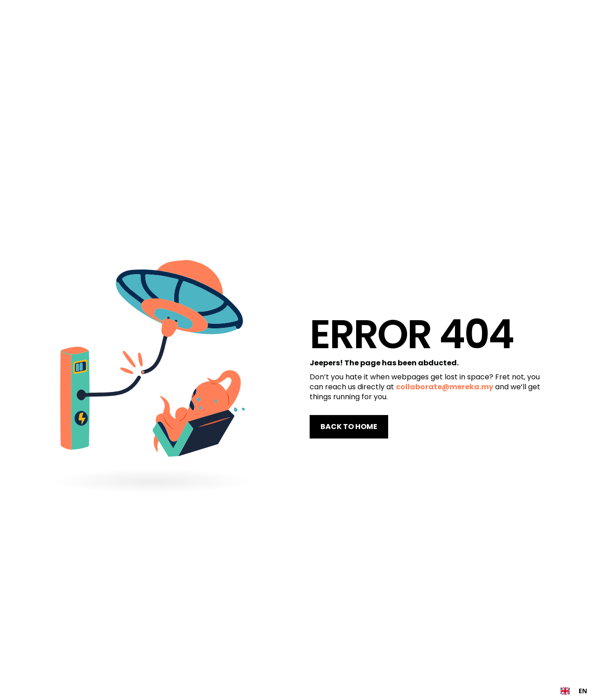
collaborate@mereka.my (445, 387)
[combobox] (574, 691)
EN (574, 691)
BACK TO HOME (349, 427)
